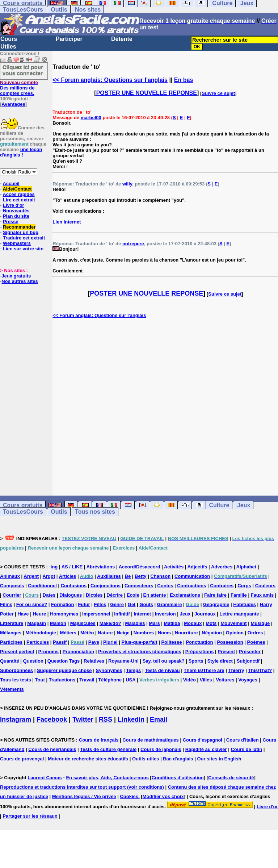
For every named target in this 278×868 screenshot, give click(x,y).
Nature (105, 633)
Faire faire (215, 595)
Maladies (135, 623)
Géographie (216, 604)
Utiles (8, 47)
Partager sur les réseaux (30, 816)
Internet (142, 614)
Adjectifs (197, 567)
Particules (38, 642)
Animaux (10, 576)
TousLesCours (23, 10)
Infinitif (122, 614)
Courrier (12, 595)
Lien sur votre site (23, 249)
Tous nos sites (95, 512)
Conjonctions (106, 586)
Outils (59, 10)
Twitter (83, 719)
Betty (141, 576)
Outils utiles (146, 759)
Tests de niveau (162, 670)
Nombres (144, 633)
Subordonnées (16, 670)
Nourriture (186, 633)
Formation (63, 604)
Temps (133, 670)
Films (6, 604)
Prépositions (200, 652)
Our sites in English (219, 759)
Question (33, 661)
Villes (206, 680)
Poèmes (256, 642)
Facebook (52, 719)
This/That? (260, 670)
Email (159, 719)
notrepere (133, 244)
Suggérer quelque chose (64, 670)
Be (128, 576)
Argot (49, 576)
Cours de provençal (22, 759)
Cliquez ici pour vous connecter (23, 70)
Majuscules (83, 623)
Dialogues (71, 595)
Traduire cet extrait (24, 238)
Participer (69, 39)
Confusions (74, 586)
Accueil (11, 183)
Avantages (13, 104)
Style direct (220, 661)
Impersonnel (96, 614)
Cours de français (99, 740)
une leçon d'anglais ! (21, 152)
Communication (192, 576)
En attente (155, 595)
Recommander (19, 227)
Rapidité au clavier (206, 749)
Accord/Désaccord (140, 567)
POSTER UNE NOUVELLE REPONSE (147, 93)
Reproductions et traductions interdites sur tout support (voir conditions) (82, 787)
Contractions (191, 586)
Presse (11, 222)
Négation (212, 633)
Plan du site (16, 216)
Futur (84, 604)
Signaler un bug (21, 232)
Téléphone (110, 680)
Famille (239, 595)
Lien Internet (67, 222)
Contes (165, 586)
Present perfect (17, 652)
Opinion (235, 633)
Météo (87, 633)
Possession (230, 642)
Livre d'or (14, 205)
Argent (31, 576)
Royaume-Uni (123, 661)
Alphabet (247, 567)
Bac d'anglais (178, 759)
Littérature (12, 623)
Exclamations (185, 595)
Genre (117, 604)
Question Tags (64, 661)
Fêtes (100, 604)
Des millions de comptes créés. (19, 88)
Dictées (94, 595)
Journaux (205, 614)
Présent (226, 652)
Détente (122, 39)
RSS (106, 719)
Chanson (160, 576)
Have (23, 614)
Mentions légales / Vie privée (84, 796)
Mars (154, 623)
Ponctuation (199, 642)
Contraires (222, 586)
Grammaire (170, 604)
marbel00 (91, 118)
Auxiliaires (109, 576)
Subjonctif (248, 661)
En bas (184, 80)
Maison (58, 623)
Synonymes (109, 670)
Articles (68, 576)
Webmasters (17, 243)
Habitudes (245, 604)
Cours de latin (246, 749)
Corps (244, 586)
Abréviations (101, 567)
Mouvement (233, 623)
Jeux (244, 505)
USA (130, 680)
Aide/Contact (17, 189)
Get (132, 604)
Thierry (236, 670)
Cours (9, 39)
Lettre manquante (239, 614)
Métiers (68, 633)
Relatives (94, 661)
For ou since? (32, 604)
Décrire (115, 595)
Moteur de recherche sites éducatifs (88, 759)
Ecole (133, 595)
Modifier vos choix (163, 796)
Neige (123, 633)
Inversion (165, 614)
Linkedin (131, 719)
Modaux (193, 623)
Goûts (146, 604)
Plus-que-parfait (140, 642)
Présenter (250, 652)
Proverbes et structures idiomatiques (140, 652)
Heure (39, 614)
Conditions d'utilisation (178, 778)
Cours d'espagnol (203, 740)
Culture (219, 505)
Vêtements (12, 689)
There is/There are (204, 670)
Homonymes (64, 614)
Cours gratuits (23, 505)
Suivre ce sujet (218, 93)
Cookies (129, 796)
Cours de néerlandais (52, 749)
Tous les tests (16, 680)
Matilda (172, 623)
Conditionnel (42, 586)
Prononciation (78, 652)
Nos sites (88, 10)
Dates (49, 595)
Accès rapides (18, 194)
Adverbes (222, 567)
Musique (260, 623)
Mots (211, 623)
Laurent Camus (45, 778)
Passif (60, 642)
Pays (94, 642)
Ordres (255, 633)
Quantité (10, 661)
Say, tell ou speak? (164, 661)
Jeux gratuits (16, 276)
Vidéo (189, 680)
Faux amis (262, 595)
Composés (12, 586)
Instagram (16, 719)
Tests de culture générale (108, 749)
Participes (11, 642)
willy (127, 184)
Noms (164, 633)
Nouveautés (16, 211)
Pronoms (49, 652)
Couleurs (265, 586)
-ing (53, 567)
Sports (196, 661)
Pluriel (110, 642)
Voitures (225, 680)
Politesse (171, 642)
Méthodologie (41, 633)
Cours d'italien (243, 740)
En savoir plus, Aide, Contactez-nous (107, 778)
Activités (174, 567)
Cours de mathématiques (150, 740)
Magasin (37, 623)
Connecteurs (139, 586)
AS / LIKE (72, 567)
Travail (87, 680)
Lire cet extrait (19, 200)
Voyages (248, 680)
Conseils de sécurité (231, 778)
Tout (40, 680)
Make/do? (110, 623)
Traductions (62, 680)
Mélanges (11, 633)
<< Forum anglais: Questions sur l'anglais (110, 80)
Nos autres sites (20, 281)
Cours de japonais (161, 749)
